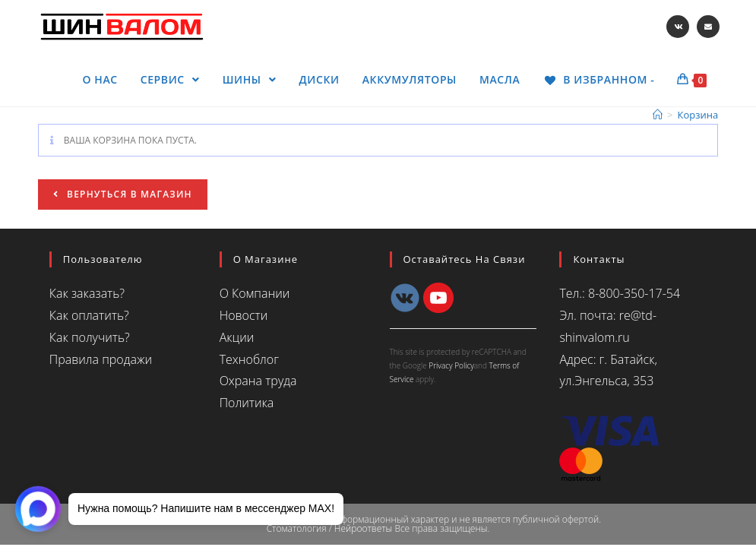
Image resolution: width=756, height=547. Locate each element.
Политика (247, 403)
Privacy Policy (451, 365)
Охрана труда (258, 381)
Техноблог (249, 359)
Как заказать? (87, 293)
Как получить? (90, 337)
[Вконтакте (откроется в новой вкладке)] (678, 27)
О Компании (255, 293)
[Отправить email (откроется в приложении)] (708, 27)
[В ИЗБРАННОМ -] (598, 80)
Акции (237, 337)
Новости (244, 315)
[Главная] (658, 115)
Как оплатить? (89, 315)
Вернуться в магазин (128, 194)
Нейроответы (363, 528)
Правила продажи (101, 359)
